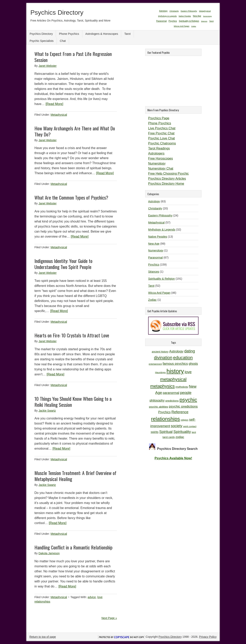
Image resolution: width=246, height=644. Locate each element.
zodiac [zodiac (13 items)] (180, 437)
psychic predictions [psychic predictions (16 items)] (183, 406)
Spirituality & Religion (161, 279)
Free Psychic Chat (161, 133)
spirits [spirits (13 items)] (155, 432)
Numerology (157, 163)
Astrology (154, 201)
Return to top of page (43, 637)
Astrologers (156, 153)
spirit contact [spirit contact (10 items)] (190, 426)
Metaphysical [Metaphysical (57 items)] (205, 11)
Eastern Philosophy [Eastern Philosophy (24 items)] (189, 11)
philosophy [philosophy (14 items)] (157, 400)
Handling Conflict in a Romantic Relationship (73, 547)
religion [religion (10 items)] (185, 420)
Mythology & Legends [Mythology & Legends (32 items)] (167, 16)
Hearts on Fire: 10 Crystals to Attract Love (72, 335)
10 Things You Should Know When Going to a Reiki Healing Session (73, 402)
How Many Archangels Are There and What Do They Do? (75, 131)
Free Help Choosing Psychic (168, 174)
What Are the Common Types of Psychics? (71, 197)
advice (92, 597)
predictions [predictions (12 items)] (172, 401)
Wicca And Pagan (159, 293)
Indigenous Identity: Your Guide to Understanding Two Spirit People (63, 264)
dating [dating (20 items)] (190, 351)
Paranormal (155, 258)
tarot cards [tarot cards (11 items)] (169, 437)
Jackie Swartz (47, 411)
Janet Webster (48, 66)
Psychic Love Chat (162, 138)
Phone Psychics (69, 34)
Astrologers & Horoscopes (102, 34)
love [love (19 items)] (188, 372)
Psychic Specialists (42, 41)
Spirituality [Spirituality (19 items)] (182, 432)
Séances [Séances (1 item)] (204, 21)
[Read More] (54, 104)
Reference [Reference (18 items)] (180, 412)
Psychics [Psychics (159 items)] (173, 21)
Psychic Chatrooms (162, 143)
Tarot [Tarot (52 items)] (211, 21)
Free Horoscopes (161, 158)
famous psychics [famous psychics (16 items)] (175, 364)
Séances (154, 272)
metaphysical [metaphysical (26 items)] (173, 379)
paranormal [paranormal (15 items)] (171, 393)
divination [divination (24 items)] (163, 358)
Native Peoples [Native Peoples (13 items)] (185, 16)
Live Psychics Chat (162, 128)
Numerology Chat (161, 168)
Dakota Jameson (49, 553)
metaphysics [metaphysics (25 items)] (162, 386)
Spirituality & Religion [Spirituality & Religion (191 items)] (189, 21)
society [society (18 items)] (177, 426)
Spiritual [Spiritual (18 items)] (166, 432)
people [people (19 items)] (186, 393)
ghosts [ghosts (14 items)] (193, 364)
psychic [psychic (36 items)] (188, 400)
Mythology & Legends (162, 230)
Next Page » (109, 618)
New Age (154, 244)
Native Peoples (158, 237)
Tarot (127, 34)
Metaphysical (59, 115)
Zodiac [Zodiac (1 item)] (194, 26)
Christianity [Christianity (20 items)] (174, 11)
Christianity (155, 208)
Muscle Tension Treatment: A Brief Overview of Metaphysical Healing (75, 476)
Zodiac (152, 300)
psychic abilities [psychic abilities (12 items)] (159, 407)
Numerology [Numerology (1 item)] (207, 16)
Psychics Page (159, 118)
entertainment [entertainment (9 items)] (155, 364)
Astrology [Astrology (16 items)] (176, 351)
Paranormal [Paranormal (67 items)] (161, 21)
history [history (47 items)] (175, 371)
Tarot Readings (159, 148)
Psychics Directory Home (166, 184)
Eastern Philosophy (160, 215)
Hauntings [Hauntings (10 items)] (160, 372)
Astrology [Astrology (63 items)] (163, 11)
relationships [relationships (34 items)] (166, 419)
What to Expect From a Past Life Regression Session (73, 57)
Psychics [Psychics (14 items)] (164, 412)
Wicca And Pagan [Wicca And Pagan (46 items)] (182, 26)
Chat (63, 41)
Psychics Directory (57, 12)
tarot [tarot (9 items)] (194, 432)
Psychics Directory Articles (167, 179)
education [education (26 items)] (183, 358)
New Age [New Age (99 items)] (197, 16)
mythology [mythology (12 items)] (182, 387)
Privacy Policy (208, 637)
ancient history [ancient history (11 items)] (160, 352)
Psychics (154, 265)
